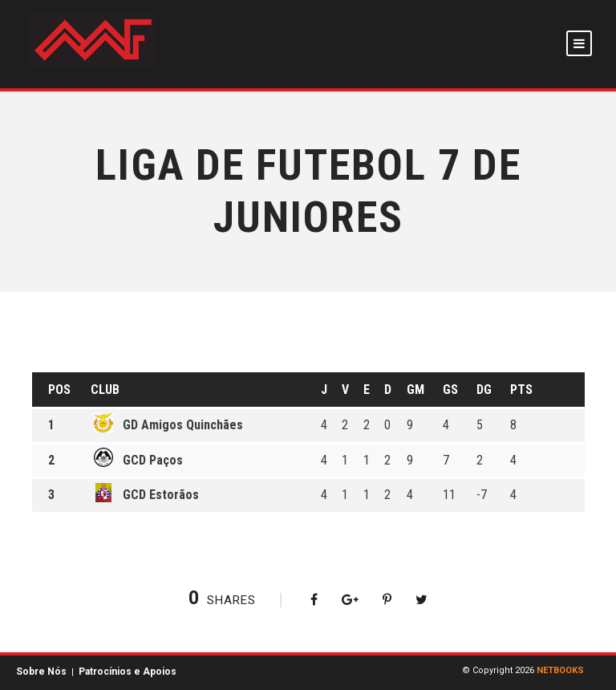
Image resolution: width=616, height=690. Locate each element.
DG (484, 390)
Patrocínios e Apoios (128, 672)
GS (450, 390)
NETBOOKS (560, 670)
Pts (521, 390)
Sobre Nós (41, 672)
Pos (59, 390)
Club (105, 390)
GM (415, 390)
